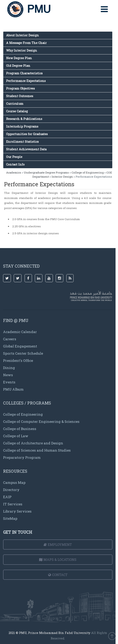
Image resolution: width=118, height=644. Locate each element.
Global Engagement (20, 346)
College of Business (20, 429)
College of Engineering (88, 172)
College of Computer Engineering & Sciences (41, 421)
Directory (11, 490)
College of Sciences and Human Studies (37, 450)
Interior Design (62, 177)
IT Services (13, 504)
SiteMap (10, 518)
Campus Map (14, 482)
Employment (58, 545)
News (8, 375)
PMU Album (13, 389)
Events (9, 382)
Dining (9, 368)
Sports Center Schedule (23, 353)
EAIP (7, 497)
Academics (14, 172)
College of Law (16, 436)
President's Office (18, 361)
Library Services (17, 511)
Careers (10, 339)
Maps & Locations (58, 559)
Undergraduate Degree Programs (46, 172)
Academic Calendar (20, 332)
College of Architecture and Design (33, 443)
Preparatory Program (22, 457)
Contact (58, 575)
